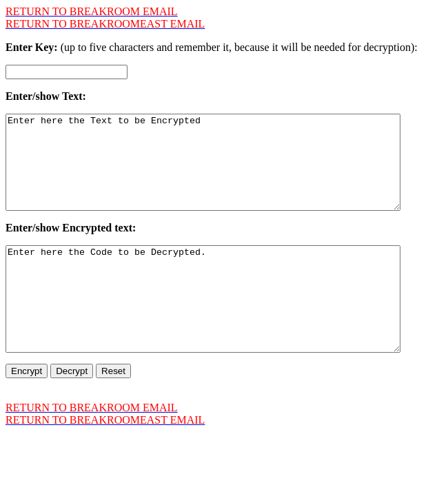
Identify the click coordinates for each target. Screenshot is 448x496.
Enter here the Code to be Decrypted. (227, 328)
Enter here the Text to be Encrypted (227, 172)
